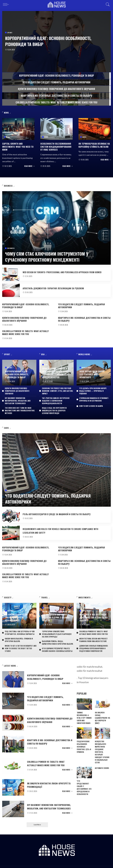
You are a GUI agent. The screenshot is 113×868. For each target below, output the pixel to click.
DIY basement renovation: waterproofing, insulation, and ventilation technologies (18, 398)
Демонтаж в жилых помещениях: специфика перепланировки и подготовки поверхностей (94, 644)
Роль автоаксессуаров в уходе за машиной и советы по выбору (61, 512)
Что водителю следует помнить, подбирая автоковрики (80, 305)
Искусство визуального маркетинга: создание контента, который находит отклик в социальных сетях (102, 747)
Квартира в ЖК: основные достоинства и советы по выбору (84, 318)
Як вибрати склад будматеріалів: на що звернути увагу (102, 713)
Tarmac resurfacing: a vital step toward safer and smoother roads (84, 713)
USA (46, 364)
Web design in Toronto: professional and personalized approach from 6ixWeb (63, 271)
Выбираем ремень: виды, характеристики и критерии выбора (57, 638)
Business (11, 248)
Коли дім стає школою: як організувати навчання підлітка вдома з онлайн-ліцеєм (56, 612)
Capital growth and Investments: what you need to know (17, 146)
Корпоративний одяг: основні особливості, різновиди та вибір (44, 41)
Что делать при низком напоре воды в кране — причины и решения (93, 389)
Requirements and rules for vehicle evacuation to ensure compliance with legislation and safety (63, 528)
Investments (87, 607)
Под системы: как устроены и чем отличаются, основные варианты (20, 628)
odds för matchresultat (90, 666)
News (8, 137)
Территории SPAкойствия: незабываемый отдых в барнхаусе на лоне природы (57, 629)
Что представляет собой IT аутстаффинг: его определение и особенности (84, 783)
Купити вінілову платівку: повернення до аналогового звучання (23, 318)
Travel (47, 605)
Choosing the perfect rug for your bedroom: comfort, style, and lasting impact (57, 389)
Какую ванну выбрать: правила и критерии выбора (19, 635)
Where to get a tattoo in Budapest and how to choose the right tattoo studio (21, 644)
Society (10, 610)
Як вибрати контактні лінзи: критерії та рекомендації (19, 615)
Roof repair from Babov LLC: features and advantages (92, 372)
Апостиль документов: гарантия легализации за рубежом (57, 288)
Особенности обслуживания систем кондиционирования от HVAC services (56, 146)
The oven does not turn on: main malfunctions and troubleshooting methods (20, 408)
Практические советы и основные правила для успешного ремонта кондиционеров (54, 371)
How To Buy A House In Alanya (91, 404)
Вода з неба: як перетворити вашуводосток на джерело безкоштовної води (54, 408)
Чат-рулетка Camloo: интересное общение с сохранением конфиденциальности (56, 398)
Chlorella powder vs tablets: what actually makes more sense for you (28, 331)
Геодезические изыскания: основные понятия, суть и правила (84, 742)
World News (87, 366)
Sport (10, 33)
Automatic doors (102, 763)
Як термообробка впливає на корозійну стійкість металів (93, 145)
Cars (9, 489)
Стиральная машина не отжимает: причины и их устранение (94, 397)
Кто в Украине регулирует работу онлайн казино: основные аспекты (57, 645)
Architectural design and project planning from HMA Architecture (93, 635)
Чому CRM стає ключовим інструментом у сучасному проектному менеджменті (54, 256)
